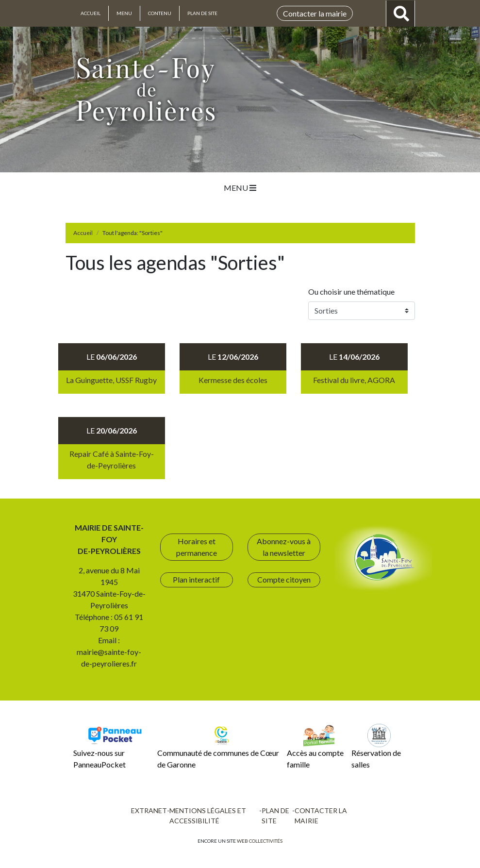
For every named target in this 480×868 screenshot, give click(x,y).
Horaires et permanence (197, 547)
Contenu (160, 13)
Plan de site (202, 13)
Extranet (149, 810)
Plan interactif (196, 579)
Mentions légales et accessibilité (208, 816)
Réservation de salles (376, 746)
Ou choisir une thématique (353, 292)
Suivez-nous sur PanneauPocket (109, 746)
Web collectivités (260, 841)
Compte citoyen (284, 579)
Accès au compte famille (315, 746)
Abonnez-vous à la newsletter (284, 547)
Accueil (91, 13)
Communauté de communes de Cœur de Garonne (218, 746)
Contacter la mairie (315, 13)
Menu (124, 13)
